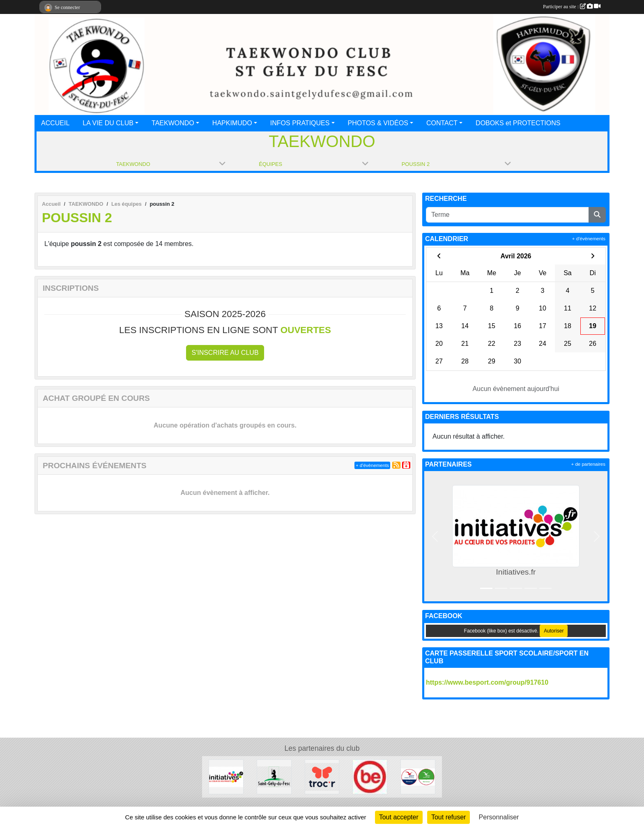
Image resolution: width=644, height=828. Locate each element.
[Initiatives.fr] (226, 776)
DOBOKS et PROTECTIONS (518, 123)
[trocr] (322, 776)
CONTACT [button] (442, 123)
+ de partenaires (588, 464)
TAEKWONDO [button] (173, 123)
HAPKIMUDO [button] (232, 123)
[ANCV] (418, 776)
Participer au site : (572, 7)
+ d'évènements (372, 465)
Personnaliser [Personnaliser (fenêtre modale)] (499, 817)
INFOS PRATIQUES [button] (300, 123)
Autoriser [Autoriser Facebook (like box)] (554, 631)
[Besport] (370, 776)
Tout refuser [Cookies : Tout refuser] (448, 817)
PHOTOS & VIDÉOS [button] (378, 123)
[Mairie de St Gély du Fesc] (274, 776)
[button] (435, 536)
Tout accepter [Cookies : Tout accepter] (399, 817)
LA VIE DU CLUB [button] (108, 123)
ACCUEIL (55, 123)
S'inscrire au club (225, 353)
